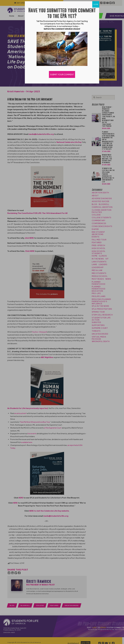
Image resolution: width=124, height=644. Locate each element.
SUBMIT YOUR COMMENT (62, 74)
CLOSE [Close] (96, 4)
